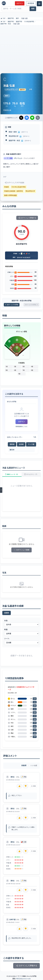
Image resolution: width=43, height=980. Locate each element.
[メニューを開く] (1, 490)
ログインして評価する (27, 218)
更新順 (12, 444)
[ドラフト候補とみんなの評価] (4, 3)
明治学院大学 (14, 136)
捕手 (17, 18)
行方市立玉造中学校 (19, 187)
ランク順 (31, 444)
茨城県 (6, 187)
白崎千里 (12, 920)
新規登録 (31, 3)
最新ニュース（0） (12, 474)
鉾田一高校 (13, 132)
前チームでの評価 (12, 305)
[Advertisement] (21, 48)
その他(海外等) (29, 22)
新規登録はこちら (21, 427)
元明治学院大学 (11, 89)
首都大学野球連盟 (10, 195)
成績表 (7, 613)
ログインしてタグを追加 (14, 183)
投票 (35, 699)
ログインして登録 (21, 550)
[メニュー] (39, 4)
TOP (3, 18)
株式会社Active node (23, 979)
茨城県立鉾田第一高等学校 (13, 191)
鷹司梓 (12, 450)
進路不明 (11, 18)
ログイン (20, 3)
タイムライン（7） (31, 474)
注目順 (21, 444)
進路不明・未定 (6, 24)
